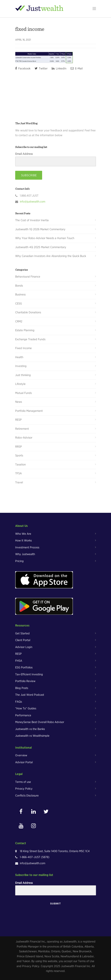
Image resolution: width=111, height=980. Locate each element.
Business (20, 294)
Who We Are (23, 534)
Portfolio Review (25, 681)
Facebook (23, 68)
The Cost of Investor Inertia (32, 220)
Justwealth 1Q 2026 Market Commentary (40, 229)
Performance (23, 715)
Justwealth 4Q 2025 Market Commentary (41, 247)
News (19, 402)
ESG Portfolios (24, 667)
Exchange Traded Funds (30, 339)
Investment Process (27, 547)
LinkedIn (59, 68)
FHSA (19, 661)
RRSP (19, 447)
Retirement (22, 429)
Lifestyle (20, 384)
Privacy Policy (24, 789)
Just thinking (23, 375)
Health (19, 357)
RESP (18, 420)
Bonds (19, 286)
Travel (19, 482)
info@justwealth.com (33, 202)
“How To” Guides (26, 708)
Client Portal (23, 640)
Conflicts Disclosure (27, 796)
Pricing (19, 561)
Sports (19, 455)
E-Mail (77, 68)
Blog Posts (22, 688)
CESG (19, 304)
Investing (21, 366)
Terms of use (23, 782)
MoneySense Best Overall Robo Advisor (40, 722)
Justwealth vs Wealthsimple (32, 736)
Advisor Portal (24, 762)
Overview (21, 755)
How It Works (23, 540)
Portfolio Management (29, 411)
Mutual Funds (23, 393)
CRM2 (19, 321)
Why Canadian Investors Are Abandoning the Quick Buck (51, 256)
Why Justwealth (25, 554)
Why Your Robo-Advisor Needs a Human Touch (45, 238)
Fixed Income (23, 348)
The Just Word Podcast (30, 695)
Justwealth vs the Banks (30, 729)
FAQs (19, 702)
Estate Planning (25, 330)
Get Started (22, 633)
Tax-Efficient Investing (29, 674)
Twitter (41, 68)
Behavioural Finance (28, 277)
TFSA (18, 473)
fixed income (30, 29)
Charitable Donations (28, 312)
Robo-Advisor (24, 438)
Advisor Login (24, 647)
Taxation (20, 465)
